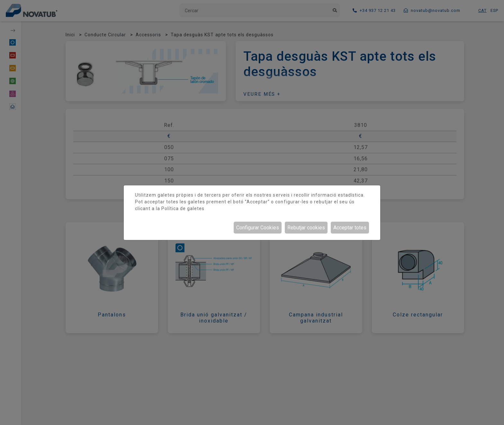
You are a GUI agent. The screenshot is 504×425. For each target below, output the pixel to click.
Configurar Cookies (258, 228)
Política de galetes (183, 208)
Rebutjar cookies (306, 228)
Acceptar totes (350, 228)
